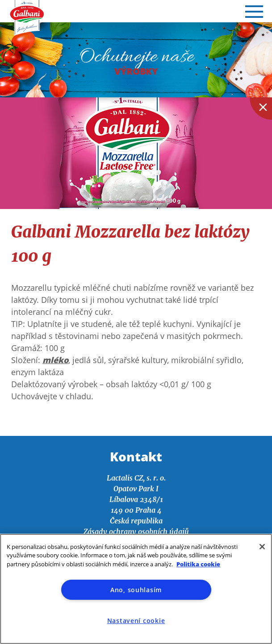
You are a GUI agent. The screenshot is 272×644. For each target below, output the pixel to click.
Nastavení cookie (136, 621)
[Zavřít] (262, 547)
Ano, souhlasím (136, 590)
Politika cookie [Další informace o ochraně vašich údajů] (198, 564)
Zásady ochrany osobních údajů (136, 531)
